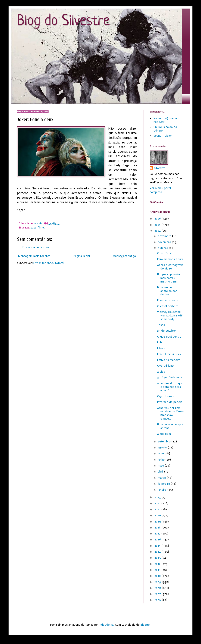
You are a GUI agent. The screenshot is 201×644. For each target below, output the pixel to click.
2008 (158, 588)
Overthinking (165, 366)
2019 (158, 522)
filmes (41, 228)
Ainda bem (164, 434)
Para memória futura (170, 259)
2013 (158, 558)
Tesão (161, 325)
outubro (163, 248)
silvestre (160, 168)
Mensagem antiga (124, 256)
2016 (158, 539)
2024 (33, 228)
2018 (158, 528)
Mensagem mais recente (34, 256)
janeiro (163, 490)
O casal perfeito (168, 306)
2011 (158, 570)
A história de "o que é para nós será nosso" (170, 387)
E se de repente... (169, 300)
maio (161, 466)
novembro (165, 242)
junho (162, 460)
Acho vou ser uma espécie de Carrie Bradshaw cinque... (170, 413)
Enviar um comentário (36, 247)
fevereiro (164, 484)
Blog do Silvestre (63, 21)
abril (161, 472)
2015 (158, 546)
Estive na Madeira (169, 360)
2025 (158, 225)
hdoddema (107, 625)
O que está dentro (169, 337)
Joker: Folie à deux (169, 354)
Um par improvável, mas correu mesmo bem (170, 278)
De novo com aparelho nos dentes (167, 291)
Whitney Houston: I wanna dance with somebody (170, 315)
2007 (158, 594)
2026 (158, 219)
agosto (163, 447)
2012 (158, 564)
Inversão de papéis (170, 402)
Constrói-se (165, 253)
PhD (160, 342)
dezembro (165, 236)
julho (161, 453)
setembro (165, 441)
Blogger (146, 625)
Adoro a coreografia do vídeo (170, 267)
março (162, 478)
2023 (158, 497)
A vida (161, 372)
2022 (158, 503)
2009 (158, 582)
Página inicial (82, 256)
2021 (158, 509)
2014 (158, 552)
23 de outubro (166, 331)
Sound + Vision (163, 136)
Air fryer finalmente (170, 377)
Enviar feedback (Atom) (49, 263)
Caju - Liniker (166, 396)
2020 (158, 515)
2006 (158, 600)
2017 (158, 533)
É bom (161, 348)
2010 (158, 576)
